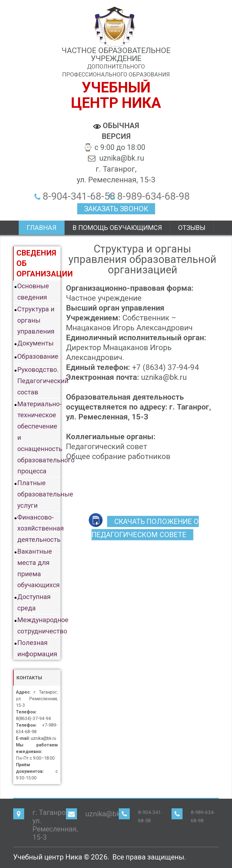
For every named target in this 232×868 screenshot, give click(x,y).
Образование (38, 356)
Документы (35, 343)
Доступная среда (34, 602)
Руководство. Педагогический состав (39, 381)
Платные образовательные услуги (39, 494)
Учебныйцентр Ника (116, 95)
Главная (42, 228)
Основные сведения (33, 292)
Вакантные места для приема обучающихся (38, 568)
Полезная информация (37, 648)
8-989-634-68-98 (153, 196)
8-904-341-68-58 (79, 196)
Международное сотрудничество (39, 626)
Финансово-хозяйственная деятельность (39, 529)
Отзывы (192, 228)
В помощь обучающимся (117, 228)
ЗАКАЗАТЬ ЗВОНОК (116, 209)
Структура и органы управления (36, 320)
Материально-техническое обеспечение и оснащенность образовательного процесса (39, 438)
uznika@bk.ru (107, 814)
